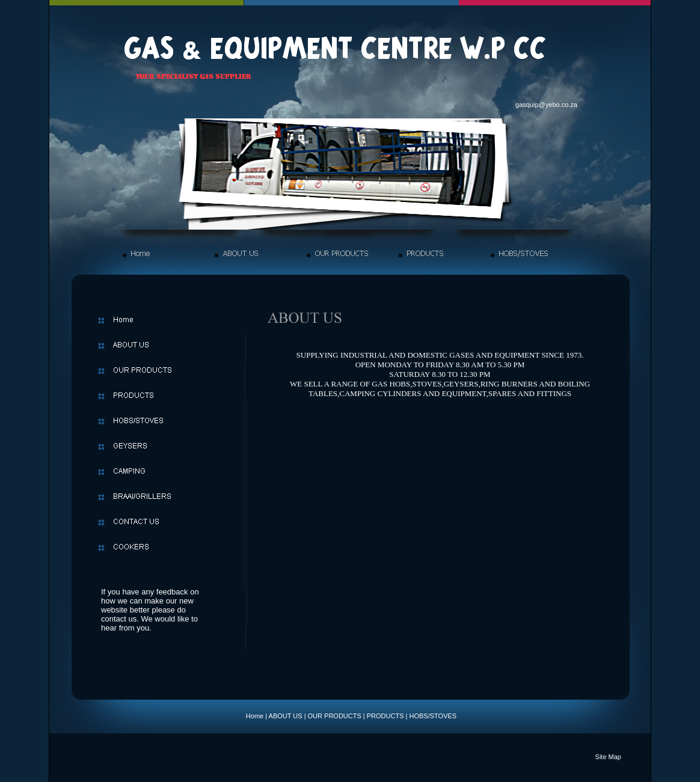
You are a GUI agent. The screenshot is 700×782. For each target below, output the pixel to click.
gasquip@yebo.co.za (546, 105)
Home (255, 716)
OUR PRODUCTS (335, 716)
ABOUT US (286, 716)
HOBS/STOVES (433, 716)
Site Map (608, 757)
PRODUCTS (385, 716)
